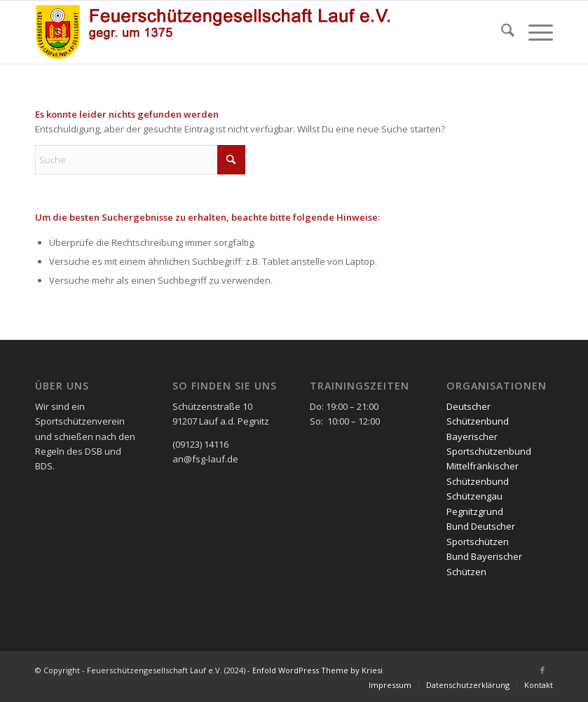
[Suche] (501, 32)
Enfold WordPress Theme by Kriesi (317, 670)
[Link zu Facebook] (542, 670)
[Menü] (534, 32)
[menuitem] (501, 32)
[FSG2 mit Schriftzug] (221, 32)
